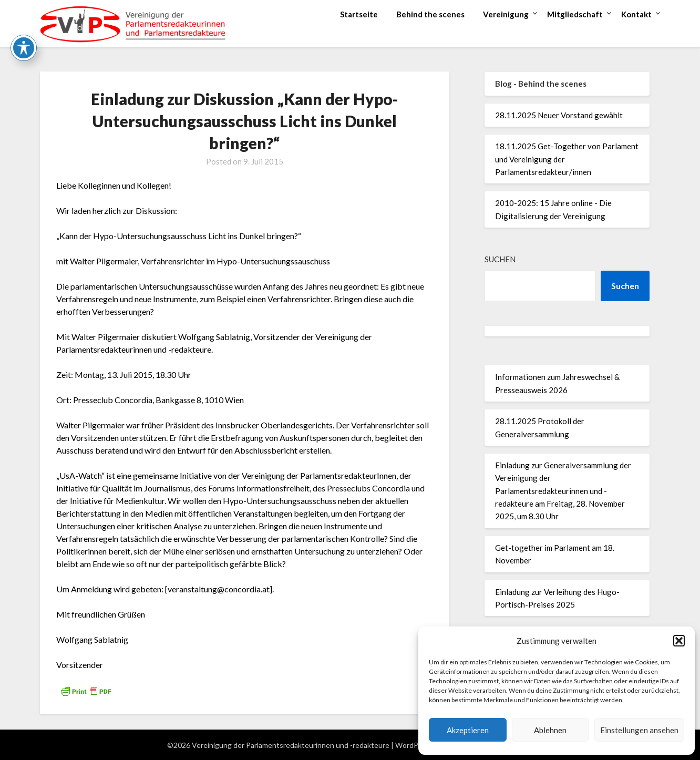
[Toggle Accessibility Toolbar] (24, 28)
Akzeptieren (468, 730)
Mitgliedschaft (575, 14)
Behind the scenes (430, 14)
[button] (679, 641)
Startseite (359, 14)
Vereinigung (506, 14)
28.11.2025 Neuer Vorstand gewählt (559, 115)
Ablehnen (550, 730)
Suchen (500, 259)
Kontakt (636, 14)
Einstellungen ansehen (639, 730)
